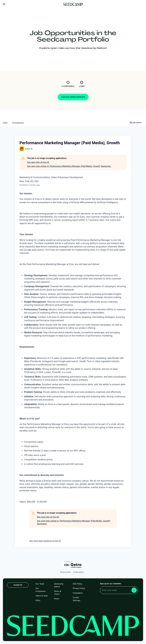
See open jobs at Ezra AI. (38, 162)
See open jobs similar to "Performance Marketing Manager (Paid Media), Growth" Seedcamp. (69, 166)
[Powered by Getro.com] (73, 565)
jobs (5, 123)
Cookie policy (78, 572)
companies (18, 123)
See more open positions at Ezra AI (45, 541)
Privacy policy (65, 572)
